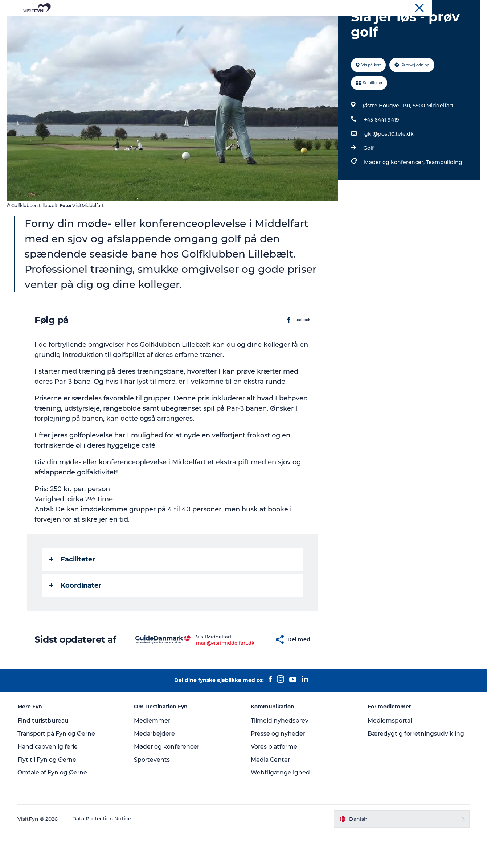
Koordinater (76, 620)
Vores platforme (275, 781)
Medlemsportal (389, 755)
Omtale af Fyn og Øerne (54, 807)
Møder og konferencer (456, 7)
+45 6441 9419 (381, 154)
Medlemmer (153, 755)
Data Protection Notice (103, 853)
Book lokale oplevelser (328, 23)
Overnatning (269, 23)
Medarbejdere (156, 768)
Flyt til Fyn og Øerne (48, 794)
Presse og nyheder (279, 768)
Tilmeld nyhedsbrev (280, 755)
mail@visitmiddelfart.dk (208, 677)
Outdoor (179, 23)
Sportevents (153, 794)
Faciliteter (73, 594)
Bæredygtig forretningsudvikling (416, 768)
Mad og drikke (222, 23)
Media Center (271, 794)
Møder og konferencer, (395, 197)
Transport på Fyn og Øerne (58, 768)
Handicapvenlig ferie (49, 781)
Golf (368, 182)
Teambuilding (444, 197)
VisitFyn (396, 7)
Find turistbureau (45, 755)
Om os (418, 7)
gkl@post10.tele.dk (389, 168)
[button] (252, 674)
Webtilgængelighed (280, 807)
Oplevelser (142, 23)
